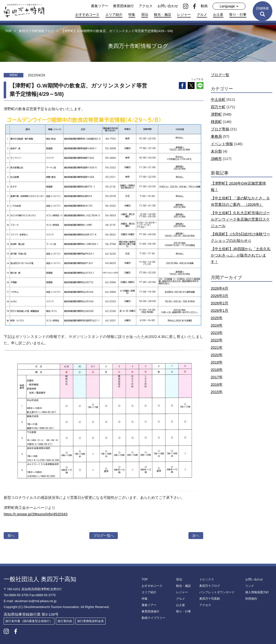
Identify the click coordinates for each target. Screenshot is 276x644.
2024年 (217, 325)
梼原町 (216, 122)
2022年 (217, 340)
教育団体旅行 (123, 6)
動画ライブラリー (153, 618)
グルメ (202, 15)
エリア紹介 (114, 15)
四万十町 (218, 107)
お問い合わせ (168, 6)
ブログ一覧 (220, 75)
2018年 (217, 370)
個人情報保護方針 (257, 592)
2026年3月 (220, 296)
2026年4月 (220, 288)
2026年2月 (220, 303)
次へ (196, 536)
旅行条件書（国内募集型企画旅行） (29, 621)
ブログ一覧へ (104, 536)
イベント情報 (222, 144)
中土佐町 (218, 99)
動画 (204, 6)
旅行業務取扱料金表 (91, 621)
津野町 (216, 114)
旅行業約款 (65, 621)
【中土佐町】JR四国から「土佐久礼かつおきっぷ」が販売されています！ (241, 255)
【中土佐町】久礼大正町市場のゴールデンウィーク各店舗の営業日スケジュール (240, 219)
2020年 (217, 355)
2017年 (217, 377)
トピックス (207, 579)
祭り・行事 (238, 15)
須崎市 (216, 159)
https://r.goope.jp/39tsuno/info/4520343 (36, 514)
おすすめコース (87, 15)
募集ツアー (100, 6)
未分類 (216, 151)
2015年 (217, 392)
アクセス (146, 6)
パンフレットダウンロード (217, 592)
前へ (11, 536)
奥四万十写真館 (210, 599)
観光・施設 (163, 15)
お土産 (218, 15)
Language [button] (229, 6)
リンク (250, 586)
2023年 (217, 333)
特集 (132, 15)
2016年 (217, 384)
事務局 (216, 136)
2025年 (217, 318)
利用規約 (251, 599)
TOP (145, 579)
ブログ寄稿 (220, 129)
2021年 (217, 347)
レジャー (184, 15)
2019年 (217, 362)
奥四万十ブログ (210, 586)
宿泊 (145, 15)
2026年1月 (220, 310)
